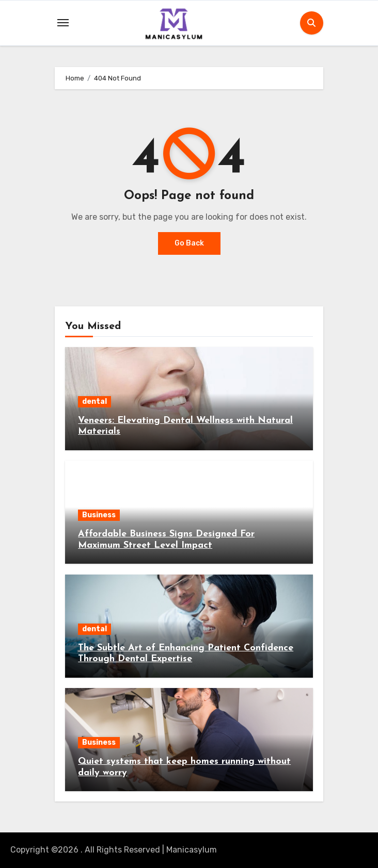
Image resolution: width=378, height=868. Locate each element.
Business (99, 515)
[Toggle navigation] (63, 23)
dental (94, 402)
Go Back (189, 243)
